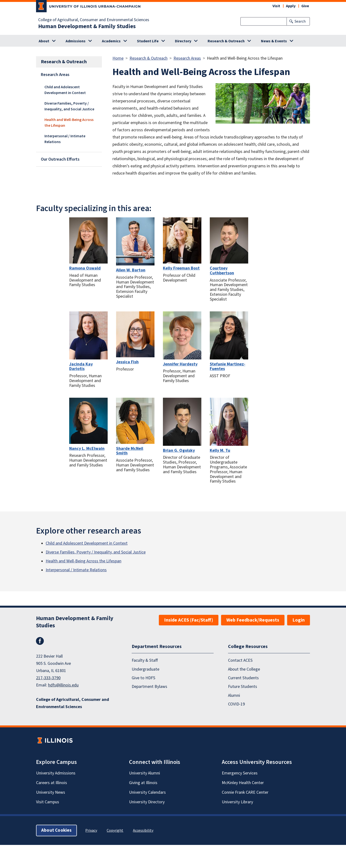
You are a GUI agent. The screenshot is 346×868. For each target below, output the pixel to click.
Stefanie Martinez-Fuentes (228, 367)
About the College (244, 669)
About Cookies (56, 830)
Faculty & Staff (145, 660)
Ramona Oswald (85, 268)
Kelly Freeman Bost (181, 268)
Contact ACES (240, 660)
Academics (111, 41)
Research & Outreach (226, 41)
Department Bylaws (149, 687)
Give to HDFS (143, 678)
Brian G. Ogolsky (179, 450)
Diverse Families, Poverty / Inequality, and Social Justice (69, 106)
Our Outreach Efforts (60, 159)
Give (305, 6)
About (44, 41)
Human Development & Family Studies (87, 26)
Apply (291, 6)
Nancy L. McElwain (87, 449)
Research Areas (55, 75)
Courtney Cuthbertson (222, 271)
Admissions (76, 41)
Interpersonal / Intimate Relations (65, 139)
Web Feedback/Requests (253, 620)
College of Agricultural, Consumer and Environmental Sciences (94, 20)
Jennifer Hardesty (180, 364)
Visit (276, 6)
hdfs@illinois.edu (63, 685)
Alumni (234, 695)
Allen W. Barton (131, 270)
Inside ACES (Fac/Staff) (189, 620)
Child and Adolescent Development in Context (65, 90)
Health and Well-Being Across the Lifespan (69, 123)
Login (299, 620)
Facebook (40, 641)
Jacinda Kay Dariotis (81, 367)
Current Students (243, 678)
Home (118, 58)
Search (300, 21)
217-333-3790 (48, 678)
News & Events (274, 41)
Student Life (148, 41)
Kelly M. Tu (220, 450)
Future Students (243, 687)
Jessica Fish (127, 362)
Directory (183, 41)
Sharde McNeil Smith (130, 451)
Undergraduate (145, 669)
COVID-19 (236, 704)
